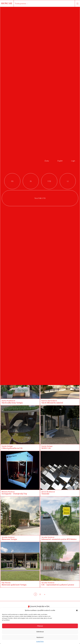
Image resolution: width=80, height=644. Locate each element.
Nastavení (40, 637)
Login (73, 161)
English (60, 161)
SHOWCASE (7, 3)
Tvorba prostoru (20, 3)
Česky (47, 161)
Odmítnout (40, 632)
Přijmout (40, 626)
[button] (77, 610)
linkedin (68, 181)
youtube (49, 181)
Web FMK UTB (40, 198)
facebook (12, 181)
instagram (31, 181)
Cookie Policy (40, 642)
